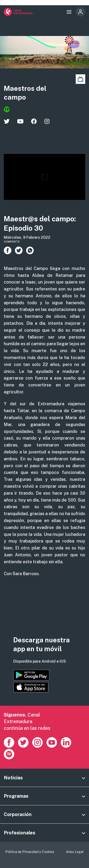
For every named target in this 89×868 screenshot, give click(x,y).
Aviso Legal (75, 852)
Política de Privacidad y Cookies (30, 852)
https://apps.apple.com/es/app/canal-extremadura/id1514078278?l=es (31, 687)
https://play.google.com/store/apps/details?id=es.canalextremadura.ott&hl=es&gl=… (31, 675)
